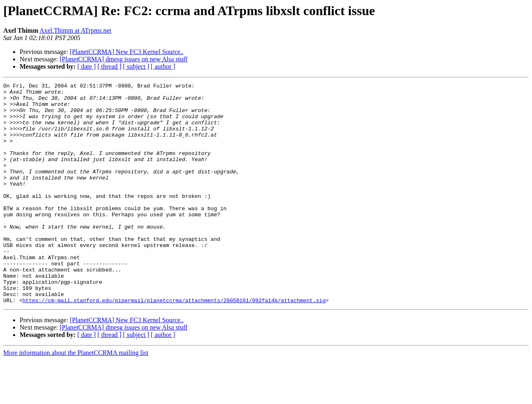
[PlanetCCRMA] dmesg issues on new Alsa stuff (124, 59)
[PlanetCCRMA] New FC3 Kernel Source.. (127, 52)
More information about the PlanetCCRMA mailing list (76, 397)
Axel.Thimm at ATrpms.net (75, 30)
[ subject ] (136, 66)
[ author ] (163, 66)
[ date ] (86, 66)
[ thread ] (109, 66)
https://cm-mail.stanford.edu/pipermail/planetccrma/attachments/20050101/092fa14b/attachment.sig (174, 344)
